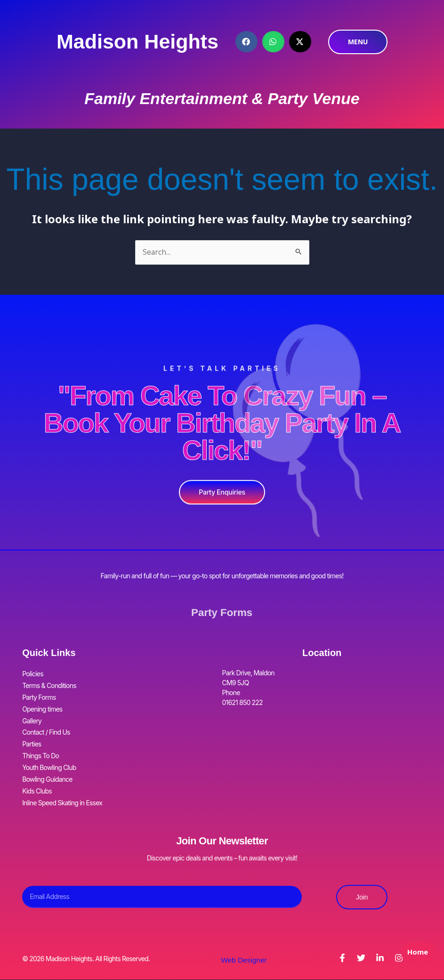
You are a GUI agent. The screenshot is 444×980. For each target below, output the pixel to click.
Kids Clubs (37, 772)
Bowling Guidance (47, 762)
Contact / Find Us (46, 723)
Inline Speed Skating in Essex (62, 782)
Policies (33, 673)
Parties (32, 733)
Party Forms (222, 613)
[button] (246, 42)
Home (416, 959)
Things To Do (40, 742)
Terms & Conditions (49, 683)
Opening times (42, 703)
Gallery (32, 713)
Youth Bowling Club (49, 752)
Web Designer (244, 938)
